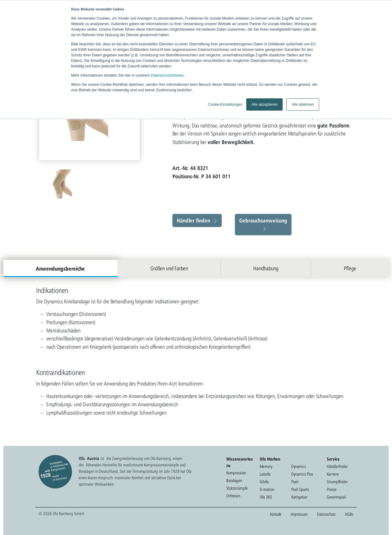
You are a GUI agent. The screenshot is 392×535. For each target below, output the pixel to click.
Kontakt (276, 514)
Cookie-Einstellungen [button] (225, 104)
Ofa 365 (266, 497)
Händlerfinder (337, 466)
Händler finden (193, 220)
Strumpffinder (337, 482)
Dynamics (299, 466)
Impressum (299, 514)
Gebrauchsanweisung (263, 220)
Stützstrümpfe (237, 488)
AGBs (349, 514)
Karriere (333, 474)
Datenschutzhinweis (167, 75)
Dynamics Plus (302, 474)
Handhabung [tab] (266, 268)
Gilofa (264, 482)
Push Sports (300, 489)
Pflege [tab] (350, 268)
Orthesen (233, 496)
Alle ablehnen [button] (303, 104)
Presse (332, 489)
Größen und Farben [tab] (169, 268)
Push (295, 482)
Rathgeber (299, 497)
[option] (60, 184)
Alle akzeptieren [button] (264, 104)
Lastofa (265, 474)
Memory (266, 466)
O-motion (267, 489)
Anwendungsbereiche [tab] (60, 268)
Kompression (236, 473)
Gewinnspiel (336, 497)
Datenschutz (326, 514)
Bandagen (234, 480)
